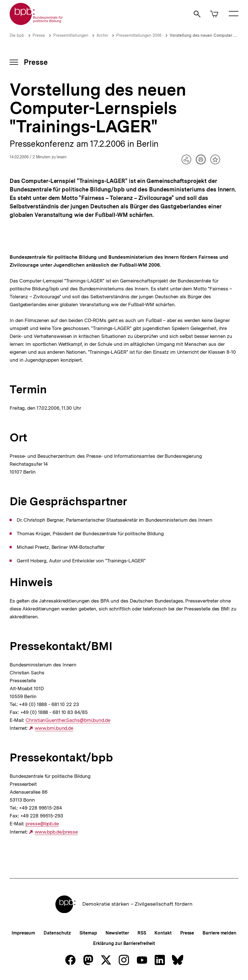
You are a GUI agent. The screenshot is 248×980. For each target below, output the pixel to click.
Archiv (102, 35)
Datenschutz (57, 933)
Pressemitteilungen (71, 35)
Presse (39, 35)
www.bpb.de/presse (56, 832)
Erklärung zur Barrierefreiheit (124, 943)
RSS (142, 933)
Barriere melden (219, 933)
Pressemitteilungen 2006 (139, 35)
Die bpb (17, 35)
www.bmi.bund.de (54, 728)
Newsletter (117, 933)
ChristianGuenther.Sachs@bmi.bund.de (68, 720)
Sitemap (88, 933)
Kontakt (163, 933)
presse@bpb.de (42, 824)
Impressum (23, 933)
